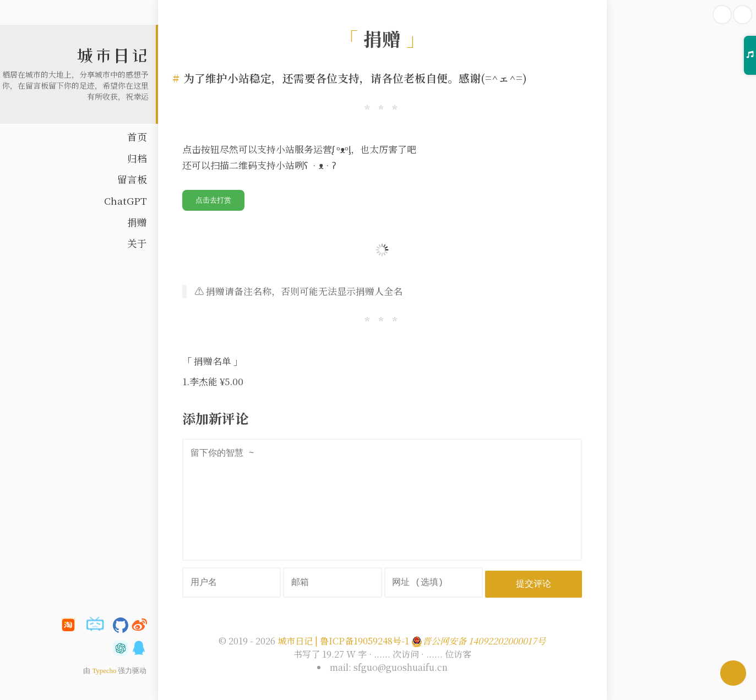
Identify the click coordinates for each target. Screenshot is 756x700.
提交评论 (535, 582)
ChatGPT (126, 201)
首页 (137, 137)
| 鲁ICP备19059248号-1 (362, 641)
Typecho (104, 671)
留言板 (132, 179)
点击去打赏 (213, 200)
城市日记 (112, 56)
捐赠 (137, 222)
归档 (137, 158)
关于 (137, 243)
